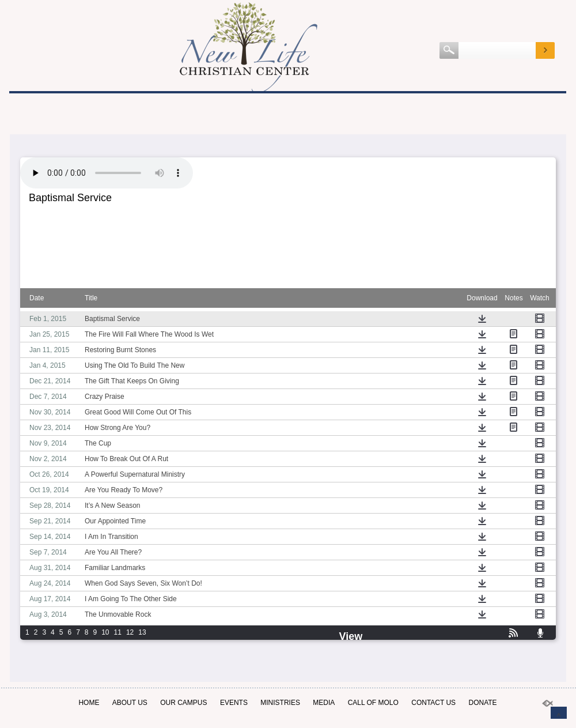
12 (130, 632)
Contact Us (433, 703)
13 (142, 632)
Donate (482, 703)
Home (89, 703)
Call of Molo (373, 703)
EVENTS (234, 703)
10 (105, 632)
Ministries (280, 703)
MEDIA (324, 703)
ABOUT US (130, 703)
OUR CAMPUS (183, 703)
